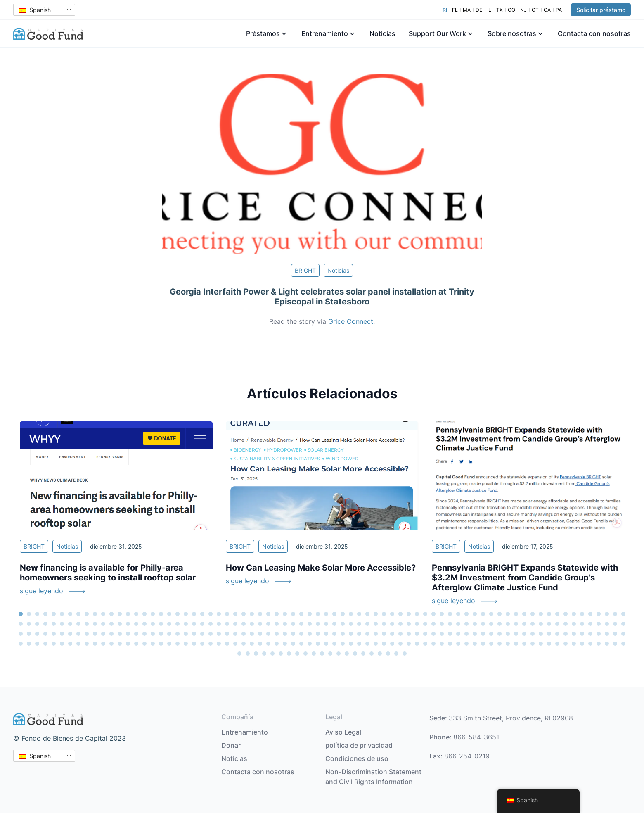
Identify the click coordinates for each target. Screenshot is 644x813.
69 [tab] (582, 614)
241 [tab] (169, 644)
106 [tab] (277, 624)
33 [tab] (285, 614)
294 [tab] (607, 644)
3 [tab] (37, 614)
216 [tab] (574, 634)
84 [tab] (95, 624)
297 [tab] (239, 654)
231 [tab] (87, 644)
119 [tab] (384, 624)
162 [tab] (128, 634)
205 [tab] (483, 634)
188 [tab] (343, 634)
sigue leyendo (41, 591)
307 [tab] (322, 654)
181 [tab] (285, 634)
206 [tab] (491, 634)
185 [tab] (318, 634)
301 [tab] (272, 654)
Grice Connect (351, 321)
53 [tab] (450, 614)
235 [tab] (120, 644)
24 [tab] (211, 614)
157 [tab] (87, 634)
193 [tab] (384, 634)
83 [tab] (87, 624)
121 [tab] (400, 624)
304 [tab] (297, 654)
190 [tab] (359, 634)
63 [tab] (533, 614)
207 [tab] (500, 634)
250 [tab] (244, 644)
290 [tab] (574, 644)
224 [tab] (29, 644)
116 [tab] (359, 624)
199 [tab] (433, 634)
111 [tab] (318, 624)
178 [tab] (260, 634)
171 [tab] (202, 634)
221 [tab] (615, 634)
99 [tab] (219, 624)
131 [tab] (483, 624)
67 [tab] (566, 614)
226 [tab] (45, 644)
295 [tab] (615, 644)
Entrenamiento (325, 33)
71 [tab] (599, 614)
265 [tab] (367, 644)
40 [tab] (343, 614)
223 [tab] (21, 644)
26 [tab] (227, 614)
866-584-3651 (476, 737)
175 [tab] (235, 634)
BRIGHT (305, 270)
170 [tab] (194, 634)
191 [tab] (367, 634)
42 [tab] (359, 614)
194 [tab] (392, 634)
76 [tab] (29, 624)
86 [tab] (111, 624)
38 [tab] (326, 614)
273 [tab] (433, 644)
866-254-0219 (467, 756)
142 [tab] (574, 624)
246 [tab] (211, 644)
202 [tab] (458, 634)
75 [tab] (21, 624)
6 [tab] (62, 614)
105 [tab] (268, 624)
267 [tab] (384, 644)
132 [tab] (491, 624)
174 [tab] (227, 634)
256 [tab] (293, 644)
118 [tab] (376, 624)
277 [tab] (466, 644)
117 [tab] (367, 624)
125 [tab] (433, 624)
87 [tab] (120, 624)
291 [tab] (582, 644)
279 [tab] (483, 644)
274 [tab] (442, 644)
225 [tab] (37, 644)
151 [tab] (37, 634)
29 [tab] (252, 614)
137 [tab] (533, 624)
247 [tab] (219, 644)
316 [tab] (396, 654)
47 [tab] (400, 614)
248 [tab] (227, 644)
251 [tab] (252, 644)
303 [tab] (289, 654)
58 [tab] (491, 614)
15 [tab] (136, 614)
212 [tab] (541, 634)
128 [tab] (458, 624)
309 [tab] (339, 654)
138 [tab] (541, 624)
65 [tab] (549, 614)
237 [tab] (136, 644)
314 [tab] (380, 654)
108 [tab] (293, 624)
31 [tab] (268, 614)
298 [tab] (248, 654)
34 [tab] (293, 614)
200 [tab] (442, 634)
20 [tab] (178, 614)
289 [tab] (566, 644)
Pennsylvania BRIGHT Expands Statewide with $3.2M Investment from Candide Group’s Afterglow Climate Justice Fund (525, 578)
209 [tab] (516, 634)
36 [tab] (310, 614)
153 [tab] (54, 634)
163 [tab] (136, 634)
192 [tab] (376, 634)
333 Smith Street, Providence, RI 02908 (511, 718)
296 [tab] (623, 644)
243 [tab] (186, 644)
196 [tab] (409, 634)
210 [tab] (524, 634)
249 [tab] (235, 644)
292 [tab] (590, 644)
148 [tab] (623, 624)
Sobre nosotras (512, 33)
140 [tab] (557, 624)
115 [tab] (351, 624)
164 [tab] (144, 634)
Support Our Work (437, 33)
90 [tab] (144, 624)
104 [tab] (260, 624)
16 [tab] (144, 614)
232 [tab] (95, 644)
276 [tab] (458, 644)
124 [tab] (425, 624)
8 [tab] (78, 614)
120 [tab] (392, 624)
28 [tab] (244, 614)
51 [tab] (433, 614)
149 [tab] (21, 634)
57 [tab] (483, 614)
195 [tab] (400, 634)
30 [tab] (260, 614)
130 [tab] (475, 624)
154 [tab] (62, 634)
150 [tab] (29, 634)
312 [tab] (363, 654)
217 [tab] (582, 634)
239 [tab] (153, 644)
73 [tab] (615, 614)
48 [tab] (409, 614)
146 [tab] (607, 624)
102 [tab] (244, 624)
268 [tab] (392, 644)
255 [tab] (285, 644)
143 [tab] (582, 624)
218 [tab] (590, 634)
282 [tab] (508, 644)
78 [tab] (45, 624)
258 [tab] (310, 644)
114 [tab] (343, 624)
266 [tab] (376, 644)
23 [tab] (202, 614)
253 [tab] (268, 644)
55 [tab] (466, 614)
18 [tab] (161, 614)
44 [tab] (376, 614)
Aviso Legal (343, 732)
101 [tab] (235, 624)
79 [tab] (54, 624)
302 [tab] (281, 654)
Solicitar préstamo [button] (601, 10)
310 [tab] (347, 654)
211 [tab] (533, 634)
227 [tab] (54, 644)
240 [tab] (161, 644)
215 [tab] (566, 634)
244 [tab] (194, 644)
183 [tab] (301, 634)
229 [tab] (70, 644)
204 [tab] (475, 634)
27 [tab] (235, 614)
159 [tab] (103, 634)
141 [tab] (566, 624)
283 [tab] (516, 644)
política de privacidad (359, 745)
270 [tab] (409, 644)
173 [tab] (219, 634)
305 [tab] (305, 654)
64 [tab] (541, 614)
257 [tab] (301, 644)
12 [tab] (111, 614)
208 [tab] (508, 634)
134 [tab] (508, 624)
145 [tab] (599, 624)
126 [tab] (442, 624)
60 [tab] (508, 614)
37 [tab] (318, 614)
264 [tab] (359, 644)
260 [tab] (326, 644)
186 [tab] (326, 634)
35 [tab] (301, 614)
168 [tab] (178, 634)
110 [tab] (310, 624)
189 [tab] (351, 634)
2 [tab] (29, 614)
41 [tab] (351, 614)
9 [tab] (87, 614)
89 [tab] (136, 624)
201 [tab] (450, 634)
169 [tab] (186, 634)
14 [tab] (128, 614)
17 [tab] (153, 614)
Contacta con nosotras (594, 33)
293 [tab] (599, 644)
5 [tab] (54, 614)
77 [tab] (37, 624)
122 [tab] (409, 624)
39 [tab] (334, 614)
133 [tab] (500, 624)
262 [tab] (343, 644)
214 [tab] (557, 634)
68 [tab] (574, 614)
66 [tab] (557, 614)
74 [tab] (623, 614)
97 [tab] (202, 624)
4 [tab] (45, 614)
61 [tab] (516, 614)
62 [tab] (524, 614)
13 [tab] (120, 614)
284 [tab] (524, 644)
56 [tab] (475, 614)
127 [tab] (450, 624)
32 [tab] (277, 614)
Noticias (382, 33)
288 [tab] (557, 644)
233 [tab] (103, 644)
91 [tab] (153, 624)
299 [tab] (256, 654)
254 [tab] (277, 644)
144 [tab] (590, 624)
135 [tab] (516, 624)
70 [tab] (590, 614)
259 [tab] (318, 644)
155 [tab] (70, 634)
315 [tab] (388, 654)
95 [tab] (186, 624)
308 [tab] (330, 654)
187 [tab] (334, 634)
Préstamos (263, 33)
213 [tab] (549, 634)
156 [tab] (78, 634)
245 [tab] (202, 644)
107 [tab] (285, 624)
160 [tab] (111, 634)
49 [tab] (417, 614)
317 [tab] (405, 654)
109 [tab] (301, 624)
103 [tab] (252, 624)
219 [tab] (599, 634)
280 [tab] (491, 644)
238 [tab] (144, 644)
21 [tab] (186, 614)
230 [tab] (78, 644)
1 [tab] (21, 614)
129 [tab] (466, 624)
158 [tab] (95, 634)
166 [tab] (161, 634)
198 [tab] (425, 634)
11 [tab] (103, 614)
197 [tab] (417, 634)
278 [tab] (475, 644)
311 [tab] (355, 654)
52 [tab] (442, 614)
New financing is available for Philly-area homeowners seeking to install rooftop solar (108, 573)
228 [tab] (62, 644)
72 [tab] (607, 614)
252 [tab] (260, 644)
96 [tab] (194, 624)
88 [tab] (128, 624)
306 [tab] (314, 654)
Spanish (35, 10)
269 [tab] (400, 644)
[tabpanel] (116, 513)
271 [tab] (417, 644)
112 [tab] (326, 624)
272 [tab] (425, 644)
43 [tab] (367, 614)
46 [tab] (392, 614)
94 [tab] (178, 624)
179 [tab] (268, 634)
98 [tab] (211, 624)
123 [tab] (417, 624)
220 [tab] (607, 634)
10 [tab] (95, 614)
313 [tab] (372, 654)
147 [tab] (615, 624)
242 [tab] (178, 644)
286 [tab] (541, 644)
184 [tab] (310, 634)
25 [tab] (219, 614)
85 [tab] (103, 624)
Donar (231, 745)
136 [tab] (524, 624)
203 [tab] (466, 634)
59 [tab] (500, 614)
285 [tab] (533, 644)
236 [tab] (128, 644)
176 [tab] (244, 634)
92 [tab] (161, 624)
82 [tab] (78, 624)
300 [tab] (264, 654)
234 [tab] (111, 644)
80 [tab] (62, 624)
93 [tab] (169, 624)
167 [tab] (169, 634)
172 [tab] (211, 634)
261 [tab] (334, 644)
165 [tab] (153, 634)
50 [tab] (425, 614)
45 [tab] (384, 614)
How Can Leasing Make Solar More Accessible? (321, 568)
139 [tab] (549, 624)
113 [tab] (334, 624)
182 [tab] (293, 634)
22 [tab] (194, 614)
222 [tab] (623, 634)
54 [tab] (458, 614)
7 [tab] (70, 614)
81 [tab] (70, 624)
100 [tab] (227, 624)
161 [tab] (120, 634)
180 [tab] (277, 634)
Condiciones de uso (357, 758)
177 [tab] (252, 634)
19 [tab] (169, 614)
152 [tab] (45, 634)
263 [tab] (351, 644)
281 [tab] (500, 644)
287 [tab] (549, 644)
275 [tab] (450, 644)
